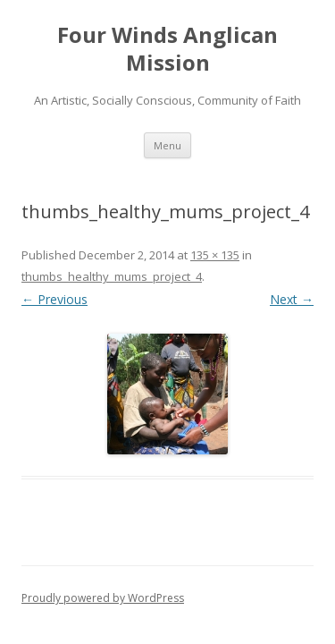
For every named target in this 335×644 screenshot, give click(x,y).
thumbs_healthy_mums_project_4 (112, 276)
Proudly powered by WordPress (103, 598)
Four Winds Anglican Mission (167, 49)
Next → (292, 299)
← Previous (54, 299)
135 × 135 (215, 255)
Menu (167, 145)
